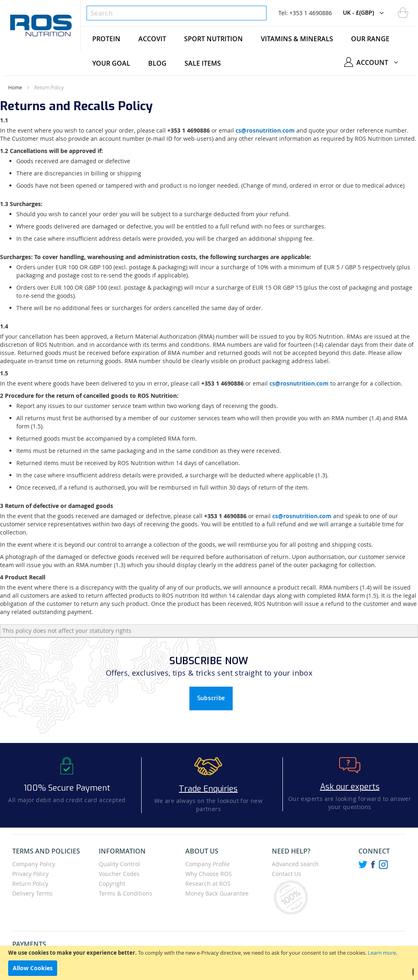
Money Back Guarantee (217, 893)
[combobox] (177, 13)
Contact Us (287, 874)
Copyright (112, 884)
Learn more (382, 953)
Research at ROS (208, 884)
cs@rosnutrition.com (265, 130)
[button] (365, 13)
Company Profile (208, 864)
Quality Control (119, 864)
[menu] (248, 51)
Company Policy (34, 864)
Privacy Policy (30, 874)
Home (15, 87)
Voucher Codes (119, 874)
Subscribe (211, 698)
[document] (209, 963)
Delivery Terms (32, 893)
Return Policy (30, 884)
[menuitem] (106, 39)
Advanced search (295, 864)
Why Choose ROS (209, 874)
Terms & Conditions (126, 893)
